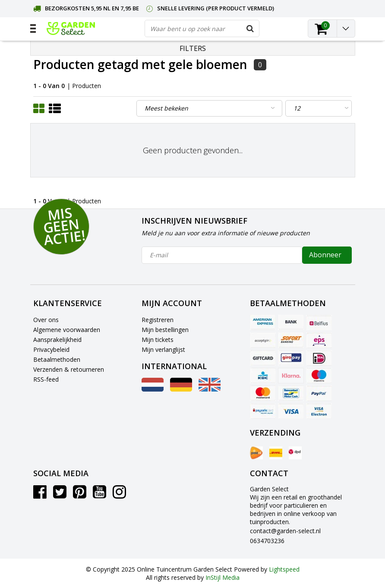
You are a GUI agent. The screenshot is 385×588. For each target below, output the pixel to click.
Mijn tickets (158, 340)
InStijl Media (222, 577)
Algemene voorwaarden (67, 330)
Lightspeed (284, 569)
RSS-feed (46, 379)
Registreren (158, 320)
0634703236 (267, 541)
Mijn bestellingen (165, 330)
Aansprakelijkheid (57, 340)
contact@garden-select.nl (285, 531)
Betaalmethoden (57, 359)
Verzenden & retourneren (69, 369)
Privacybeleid (51, 349)
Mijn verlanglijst (163, 349)
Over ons (46, 320)
